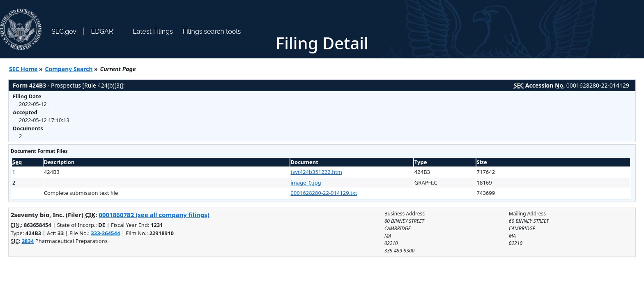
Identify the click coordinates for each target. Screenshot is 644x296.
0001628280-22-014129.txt (324, 193)
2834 (28, 241)
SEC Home (23, 69)
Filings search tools (212, 31)
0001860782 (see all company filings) (154, 215)
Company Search (69, 69)
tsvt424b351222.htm (317, 172)
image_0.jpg (306, 183)
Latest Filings (153, 31)
